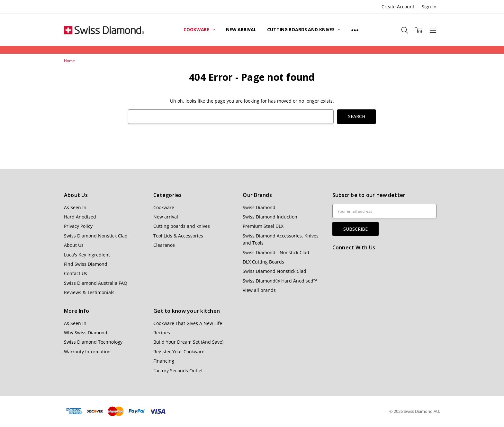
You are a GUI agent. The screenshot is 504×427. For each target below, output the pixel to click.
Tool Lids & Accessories (178, 236)
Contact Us (76, 273)
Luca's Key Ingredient (87, 255)
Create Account (398, 7)
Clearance (164, 245)
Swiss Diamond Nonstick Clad (96, 236)
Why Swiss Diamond (86, 333)
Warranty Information (87, 352)
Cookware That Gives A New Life (188, 323)
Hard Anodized (80, 217)
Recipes (162, 333)
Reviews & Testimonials (89, 292)
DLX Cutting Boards (263, 262)
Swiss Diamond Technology (93, 342)
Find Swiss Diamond (86, 264)
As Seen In (75, 207)
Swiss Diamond (259, 207)
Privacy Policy (78, 226)
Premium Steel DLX (263, 226)
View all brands (259, 290)
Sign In (429, 7)
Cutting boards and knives (304, 29)
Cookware (199, 29)
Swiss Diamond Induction (270, 217)
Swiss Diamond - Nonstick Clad (276, 252)
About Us (74, 245)
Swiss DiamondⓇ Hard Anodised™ (280, 281)
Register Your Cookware (179, 352)
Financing (164, 361)
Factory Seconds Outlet (178, 371)
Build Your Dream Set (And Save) (188, 342)
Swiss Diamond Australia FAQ (96, 283)
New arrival (241, 29)
